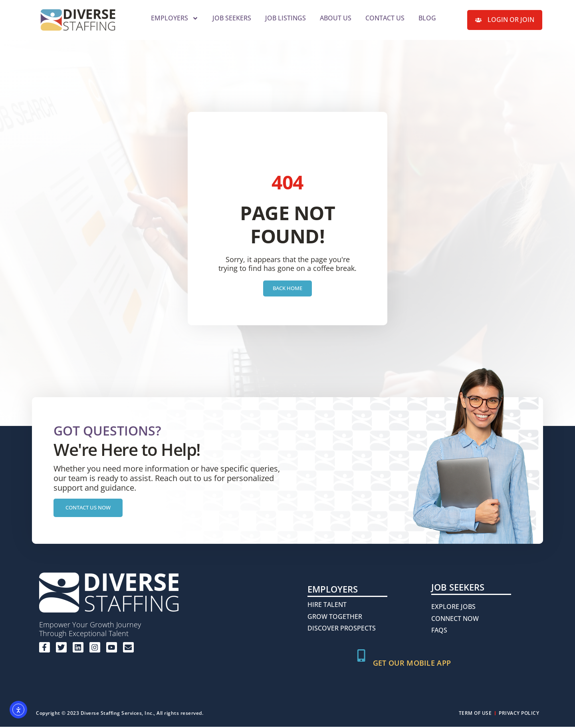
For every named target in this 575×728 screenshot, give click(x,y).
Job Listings (286, 18)
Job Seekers (232, 18)
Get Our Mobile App (414, 664)
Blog (427, 18)
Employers (175, 18)
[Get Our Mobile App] (362, 658)
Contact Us (385, 18)
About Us (336, 18)
